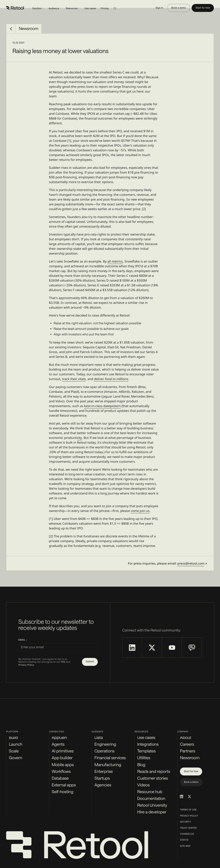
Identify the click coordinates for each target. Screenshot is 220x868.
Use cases (90, 8)
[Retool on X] (152, 648)
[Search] (120, 8)
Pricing (105, 8)
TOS (63, 662)
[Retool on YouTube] (172, 648)
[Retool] (15, 8)
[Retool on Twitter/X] (189, 797)
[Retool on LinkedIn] (132, 648)
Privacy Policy (26, 665)
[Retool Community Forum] (192, 648)
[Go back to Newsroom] (11, 29)
